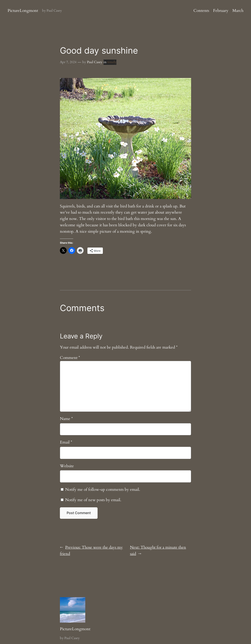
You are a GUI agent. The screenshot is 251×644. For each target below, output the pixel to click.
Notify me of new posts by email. (93, 500)
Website (67, 466)
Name (66, 419)
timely (112, 62)
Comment (70, 358)
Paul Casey (95, 62)
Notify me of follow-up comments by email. (103, 490)
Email (66, 442)
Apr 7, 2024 (68, 62)
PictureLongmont (23, 11)
